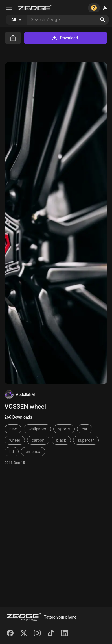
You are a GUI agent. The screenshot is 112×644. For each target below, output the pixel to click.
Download (64, 38)
